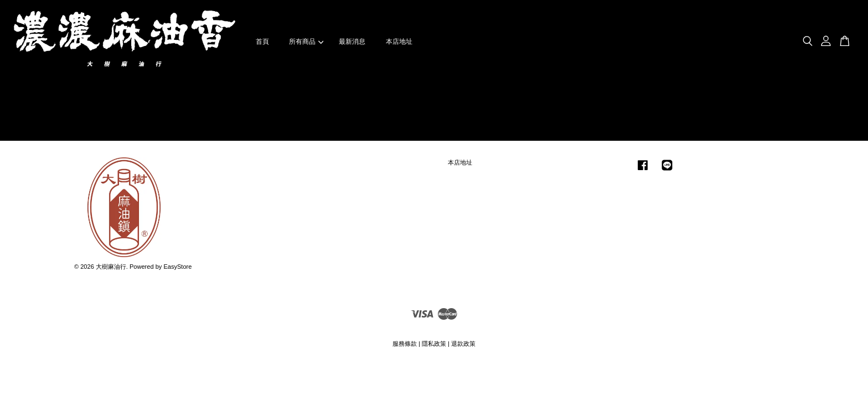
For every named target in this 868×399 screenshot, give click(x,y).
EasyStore (177, 267)
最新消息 (352, 42)
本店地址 (399, 42)
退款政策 (463, 344)
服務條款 (405, 344)
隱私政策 (434, 344)
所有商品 (306, 42)
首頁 (262, 42)
